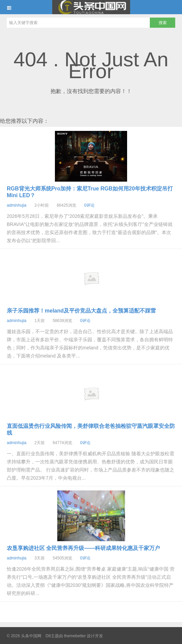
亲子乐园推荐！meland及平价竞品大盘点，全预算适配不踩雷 (81, 311)
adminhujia (17, 205)
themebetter (75, 636)
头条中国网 (91, 7)
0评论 (89, 205)
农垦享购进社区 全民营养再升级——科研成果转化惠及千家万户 (83, 548)
